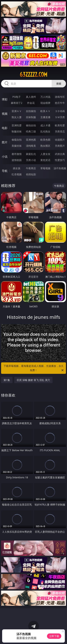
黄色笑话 (45, 160)
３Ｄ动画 (60, 111)
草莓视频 (45, 168)
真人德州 (31, 97)
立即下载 (54, 636)
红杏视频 (17, 174)
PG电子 (17, 97)
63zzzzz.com (33, 75)
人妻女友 (45, 154)
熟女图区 (45, 146)
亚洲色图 (31, 140)
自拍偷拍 (31, 111)
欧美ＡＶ (45, 111)
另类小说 (31, 160)
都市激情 (17, 154)
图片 (5, 142)
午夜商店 (31, 168)
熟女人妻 (17, 117)
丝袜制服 (31, 117)
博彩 (5, 99)
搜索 (59, 84)
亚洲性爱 (17, 125)
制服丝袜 (17, 131)
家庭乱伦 (31, 154)
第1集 (7, 380)
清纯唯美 (31, 146)
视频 (5, 114)
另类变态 (60, 131)
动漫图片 (60, 140)
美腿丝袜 (17, 146)
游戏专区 (60, 97)
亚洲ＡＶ (17, 111)
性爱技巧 (60, 160)
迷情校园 (17, 160)
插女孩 (17, 168)
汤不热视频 (60, 168)
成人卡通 (45, 125)
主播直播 (45, 117)
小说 (5, 157)
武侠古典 (60, 154)
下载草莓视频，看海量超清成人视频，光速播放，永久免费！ (34, 368)
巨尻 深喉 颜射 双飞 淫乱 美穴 (33, 380)
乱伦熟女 (45, 131)
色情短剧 (31, 174)
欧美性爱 (60, 125)
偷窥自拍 (17, 140)
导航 (5, 171)
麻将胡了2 (17, 103)
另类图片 (60, 146)
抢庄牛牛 (60, 103)
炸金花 (31, 103)
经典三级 (31, 131)
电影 (5, 128)
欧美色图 (45, 140)
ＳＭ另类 (60, 117)
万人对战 (45, 97)
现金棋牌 (45, 103)
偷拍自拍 (31, 125)
